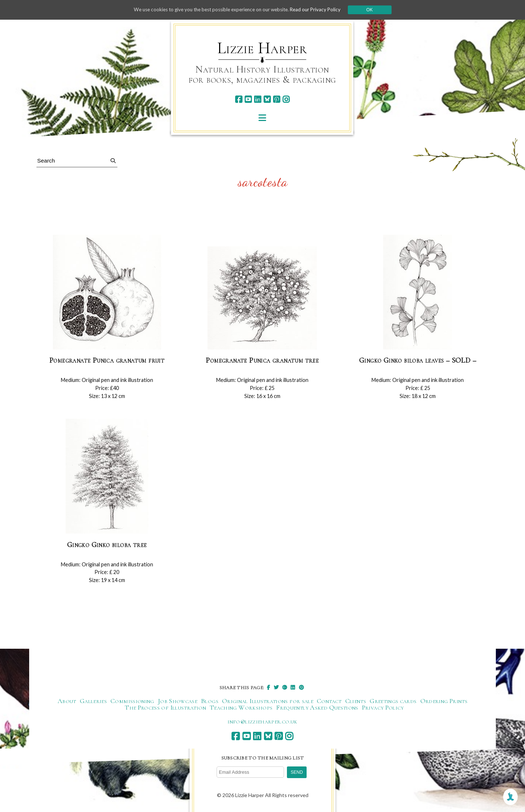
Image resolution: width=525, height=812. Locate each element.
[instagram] (286, 99)
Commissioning (132, 701)
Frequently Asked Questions (317, 707)
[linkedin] (258, 99)
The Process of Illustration (165, 707)
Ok (376, 10)
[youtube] (248, 99)
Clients (356, 701)
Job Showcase (178, 701)
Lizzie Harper (262, 48)
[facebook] (239, 99)
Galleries (93, 701)
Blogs (210, 701)
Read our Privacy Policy (321, 10)
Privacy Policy (383, 707)
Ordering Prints (444, 701)
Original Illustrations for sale (268, 701)
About (67, 701)
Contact (329, 701)
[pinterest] (277, 99)
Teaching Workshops (241, 707)
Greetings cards (393, 701)
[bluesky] (267, 99)
